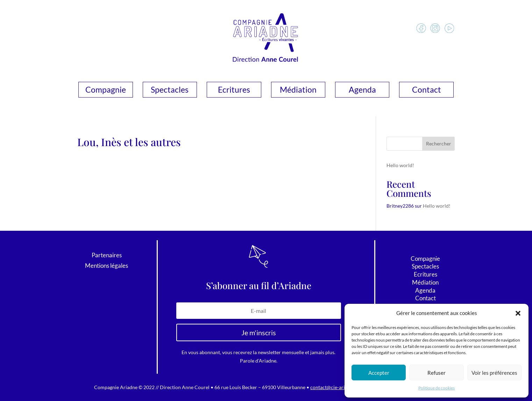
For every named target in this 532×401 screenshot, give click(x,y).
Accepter (379, 373)
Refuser (437, 373)
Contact (427, 91)
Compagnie (106, 91)
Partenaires (107, 256)
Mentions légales (107, 266)
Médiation (298, 91)
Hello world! (400, 165)
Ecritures (234, 91)
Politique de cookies (437, 388)
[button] (518, 313)
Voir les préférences (494, 373)
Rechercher (439, 144)
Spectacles (170, 91)
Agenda (362, 91)
